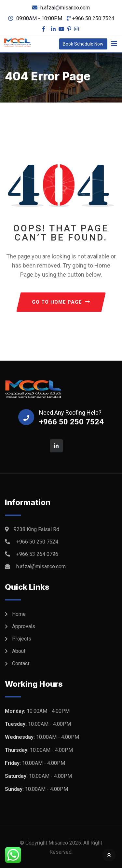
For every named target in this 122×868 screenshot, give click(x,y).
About (19, 651)
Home (19, 614)
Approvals (24, 626)
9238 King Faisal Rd (36, 529)
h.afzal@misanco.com (65, 8)
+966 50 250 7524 (93, 18)
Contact (21, 663)
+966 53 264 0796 (37, 554)
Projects (22, 639)
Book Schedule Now (83, 44)
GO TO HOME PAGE (61, 302)
